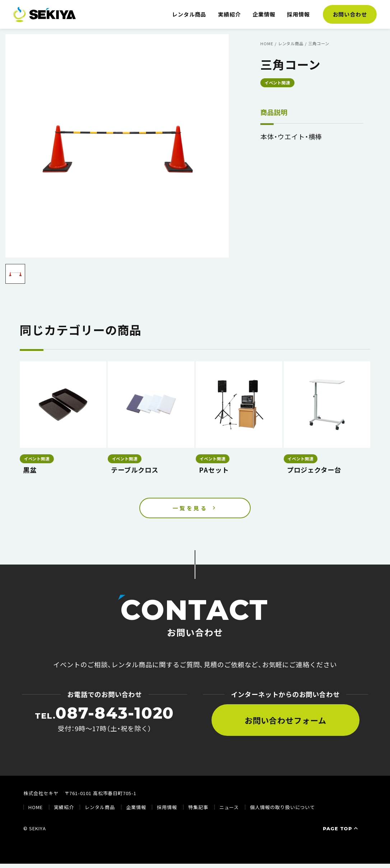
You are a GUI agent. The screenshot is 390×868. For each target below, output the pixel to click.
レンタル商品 (189, 14)
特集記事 (198, 812)
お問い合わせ (350, 14)
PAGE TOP (341, 833)
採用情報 (298, 14)
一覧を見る (190, 510)
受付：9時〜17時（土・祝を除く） (105, 723)
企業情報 (264, 14)
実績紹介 (229, 14)
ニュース (229, 812)
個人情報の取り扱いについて (282, 812)
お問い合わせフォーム (285, 725)
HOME (36, 812)
